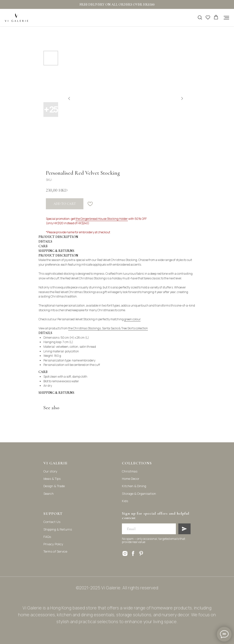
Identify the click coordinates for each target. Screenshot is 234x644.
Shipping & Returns (58, 529)
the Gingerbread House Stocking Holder (102, 219)
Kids (125, 501)
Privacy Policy (53, 544)
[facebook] (133, 553)
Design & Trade (54, 486)
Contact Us (52, 522)
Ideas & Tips (52, 479)
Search (49, 494)
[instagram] (125, 553)
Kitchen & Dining (134, 486)
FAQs (47, 537)
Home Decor (131, 479)
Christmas (130, 471)
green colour (132, 319)
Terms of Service (55, 551)
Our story (50, 471)
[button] (200, 17)
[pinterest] (141, 553)
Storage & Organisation (139, 494)
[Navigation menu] (226, 18)
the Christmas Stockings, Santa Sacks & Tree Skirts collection (108, 328)
